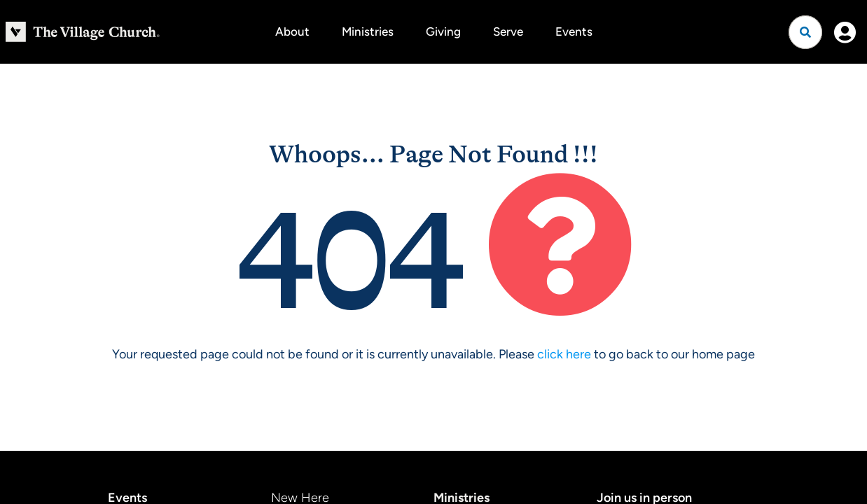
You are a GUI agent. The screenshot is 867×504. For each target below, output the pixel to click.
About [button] (292, 31)
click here (564, 354)
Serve (508, 31)
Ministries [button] (368, 31)
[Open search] (805, 32)
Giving (443, 31)
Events (574, 31)
